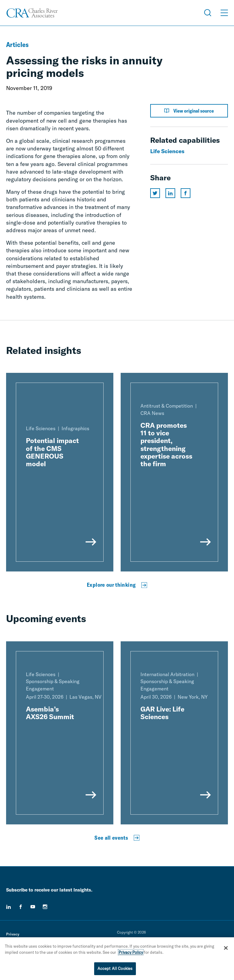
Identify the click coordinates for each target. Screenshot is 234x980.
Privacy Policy (131, 952)
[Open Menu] (224, 13)
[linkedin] (9, 907)
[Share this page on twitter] (155, 193)
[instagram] (45, 907)
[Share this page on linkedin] (170, 193)
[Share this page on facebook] (186, 193)
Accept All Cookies (115, 968)
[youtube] (33, 907)
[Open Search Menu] (208, 13)
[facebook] (21, 907)
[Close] (226, 948)
